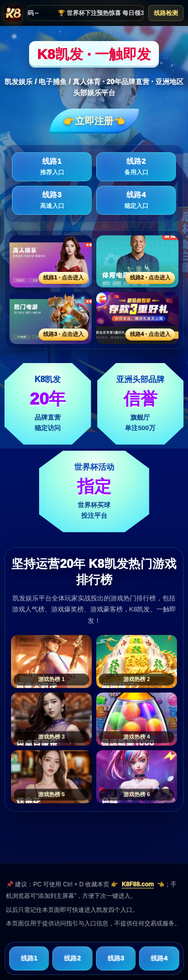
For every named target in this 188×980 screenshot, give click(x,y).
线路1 (52, 167)
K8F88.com (138, 884)
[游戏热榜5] (51, 777)
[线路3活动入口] (51, 318)
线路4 (136, 200)
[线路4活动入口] (137, 318)
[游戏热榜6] (137, 777)
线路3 (52, 200)
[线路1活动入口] (51, 261)
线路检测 (166, 13)
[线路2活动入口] (137, 261)
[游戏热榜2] (137, 662)
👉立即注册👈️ (94, 121)
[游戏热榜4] (137, 719)
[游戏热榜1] (51, 662)
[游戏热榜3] (51, 719)
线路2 (136, 167)
